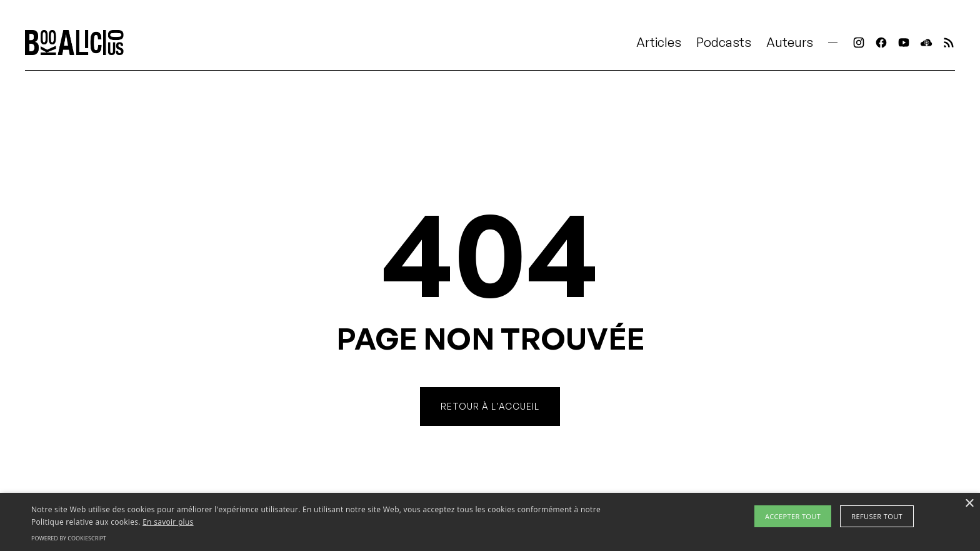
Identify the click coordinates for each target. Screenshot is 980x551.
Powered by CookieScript (69, 538)
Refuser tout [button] (877, 516)
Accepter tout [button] (793, 516)
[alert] (490, 522)
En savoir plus (168, 522)
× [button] (969, 504)
